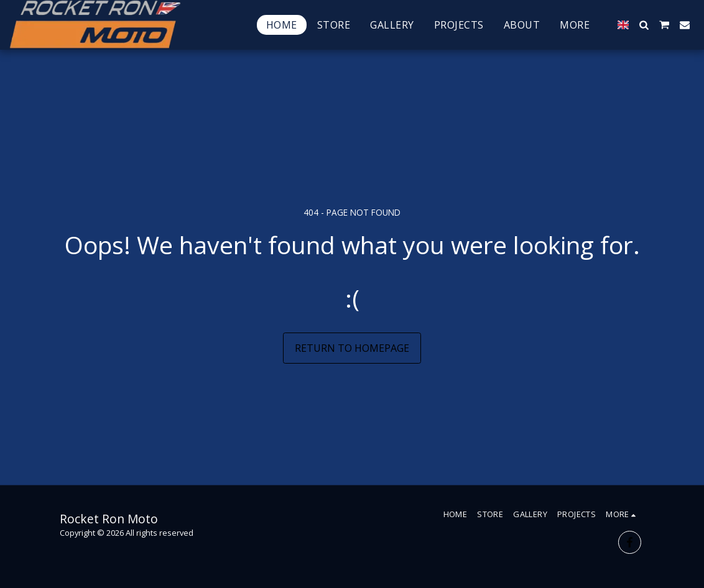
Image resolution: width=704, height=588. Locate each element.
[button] (644, 25)
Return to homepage (352, 348)
